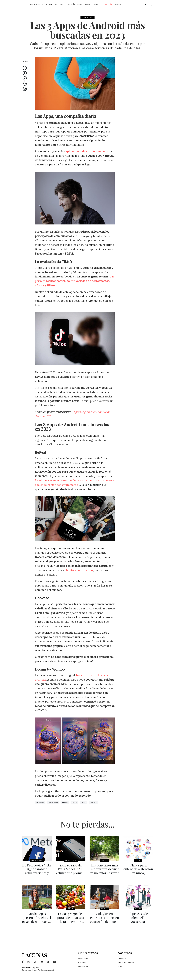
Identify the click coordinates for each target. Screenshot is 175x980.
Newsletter (83, 958)
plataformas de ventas (79, 570)
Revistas (122, 958)
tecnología (40, 802)
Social (95, 4)
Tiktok (74, 802)
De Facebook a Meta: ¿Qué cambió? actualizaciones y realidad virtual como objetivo (37, 873)
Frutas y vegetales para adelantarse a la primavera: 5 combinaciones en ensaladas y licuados (71, 921)
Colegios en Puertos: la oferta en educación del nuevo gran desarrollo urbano (104, 921)
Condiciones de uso (29, 970)
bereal (83, 802)
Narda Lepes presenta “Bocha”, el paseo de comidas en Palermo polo (37, 919)
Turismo (118, 4)
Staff (120, 966)
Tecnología (106, 4)
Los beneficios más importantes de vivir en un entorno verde (104, 869)
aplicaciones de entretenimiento (87, 151)
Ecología (70, 4)
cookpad (93, 802)
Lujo (79, 4)
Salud (87, 4)
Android (65, 802)
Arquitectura (37, 4)
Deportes (59, 4)
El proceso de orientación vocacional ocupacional (138, 919)
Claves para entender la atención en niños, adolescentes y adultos (138, 873)
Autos (49, 4)
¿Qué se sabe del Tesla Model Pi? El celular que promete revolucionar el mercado (71, 873)
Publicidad (83, 966)
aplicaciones (53, 802)
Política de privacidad (46, 970)
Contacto (82, 962)
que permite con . (75, 281)
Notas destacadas (126, 962)
